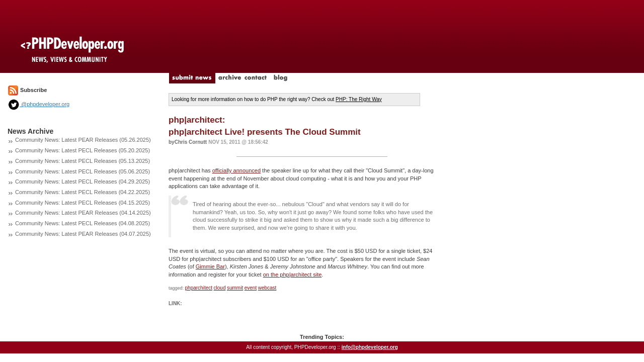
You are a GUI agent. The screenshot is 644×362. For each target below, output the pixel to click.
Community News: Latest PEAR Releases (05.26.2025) (83, 140)
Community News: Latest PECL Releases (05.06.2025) (83, 171)
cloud (220, 288)
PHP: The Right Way (359, 99)
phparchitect (199, 288)
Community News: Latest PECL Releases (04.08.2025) (83, 223)
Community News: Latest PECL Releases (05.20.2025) (83, 150)
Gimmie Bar (210, 266)
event (251, 288)
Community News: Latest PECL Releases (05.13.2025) (83, 161)
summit (235, 288)
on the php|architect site (293, 275)
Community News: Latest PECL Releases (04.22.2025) (83, 192)
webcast (267, 288)
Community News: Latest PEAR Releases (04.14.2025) (83, 213)
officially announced (236, 170)
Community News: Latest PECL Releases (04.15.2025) (83, 203)
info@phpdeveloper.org (370, 347)
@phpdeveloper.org (38, 104)
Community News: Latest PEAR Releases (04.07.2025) (83, 234)
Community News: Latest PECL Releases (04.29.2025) (83, 182)
